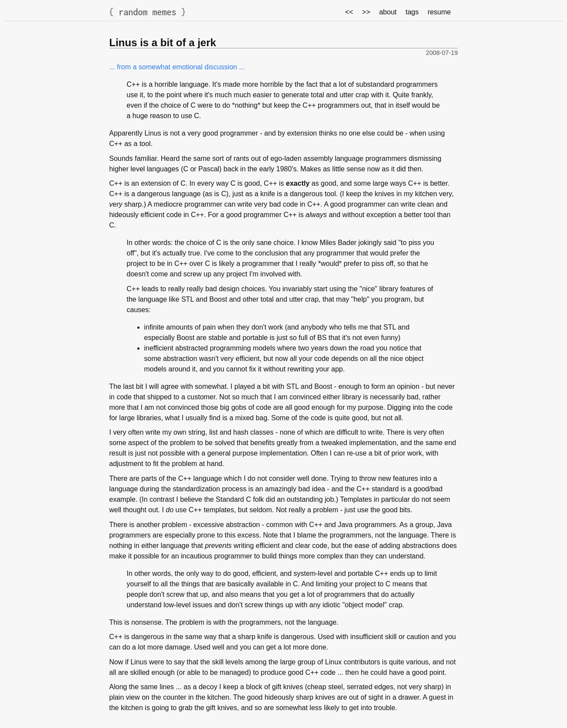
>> (366, 12)
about (388, 12)
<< (349, 12)
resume (439, 12)
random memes (148, 12)
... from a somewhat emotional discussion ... (177, 67)
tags (412, 12)
